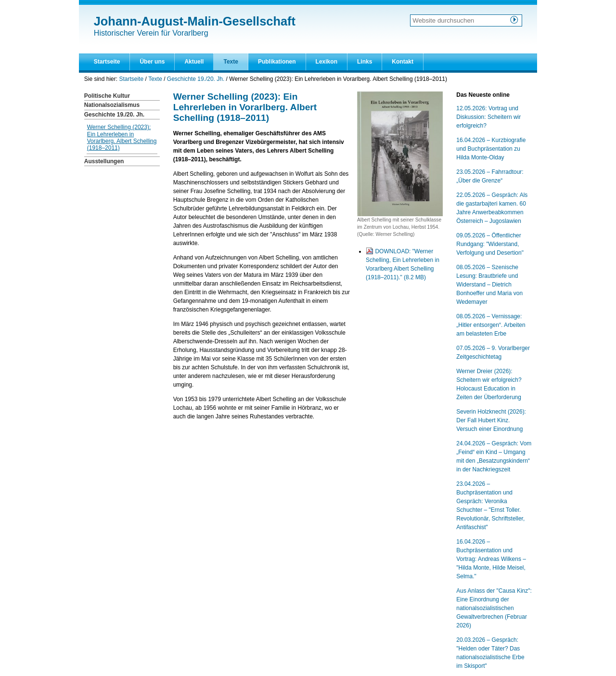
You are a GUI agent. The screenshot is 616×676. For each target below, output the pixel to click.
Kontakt (403, 62)
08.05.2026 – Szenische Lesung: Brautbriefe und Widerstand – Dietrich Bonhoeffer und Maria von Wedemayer (489, 285)
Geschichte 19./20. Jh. (196, 79)
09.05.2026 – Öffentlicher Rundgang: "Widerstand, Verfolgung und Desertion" (490, 244)
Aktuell (194, 62)
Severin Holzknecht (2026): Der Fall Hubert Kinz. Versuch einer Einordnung (491, 420)
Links (365, 62)
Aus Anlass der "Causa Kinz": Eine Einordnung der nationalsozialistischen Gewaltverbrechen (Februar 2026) (494, 608)
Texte (231, 62)
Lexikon (327, 62)
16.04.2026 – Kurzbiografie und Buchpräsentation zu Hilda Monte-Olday (491, 149)
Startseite (107, 62)
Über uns (152, 62)
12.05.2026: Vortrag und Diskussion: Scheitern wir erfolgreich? (488, 117)
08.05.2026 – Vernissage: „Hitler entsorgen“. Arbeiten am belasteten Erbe (491, 325)
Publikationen (277, 62)
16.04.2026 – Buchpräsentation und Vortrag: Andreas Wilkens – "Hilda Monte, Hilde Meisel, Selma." (491, 559)
